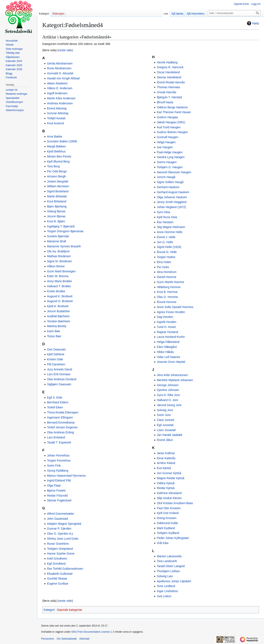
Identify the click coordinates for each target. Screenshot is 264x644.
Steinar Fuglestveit (59, 500)
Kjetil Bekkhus (56, 151)
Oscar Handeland (168, 72)
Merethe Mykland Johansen (175, 380)
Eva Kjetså (164, 468)
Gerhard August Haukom (173, 192)
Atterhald (84, 639)
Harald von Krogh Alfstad (63, 78)
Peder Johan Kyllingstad (173, 538)
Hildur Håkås (165, 352)
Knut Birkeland (56, 201)
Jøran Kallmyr (166, 453)
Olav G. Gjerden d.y (60, 534)
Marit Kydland (166, 528)
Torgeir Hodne (166, 257)
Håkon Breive (56, 266)
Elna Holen (164, 262)
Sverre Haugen (167, 162)
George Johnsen (168, 385)
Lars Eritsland (56, 437)
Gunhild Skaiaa (57, 578)
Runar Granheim (58, 544)
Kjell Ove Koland (168, 513)
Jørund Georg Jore (169, 405)
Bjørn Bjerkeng (57, 206)
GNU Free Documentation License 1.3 (93, 632)
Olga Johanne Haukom (172, 197)
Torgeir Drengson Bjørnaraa (65, 231)
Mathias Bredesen (59, 256)
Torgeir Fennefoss (59, 460)
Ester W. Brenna (58, 276)
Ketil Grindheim (57, 559)
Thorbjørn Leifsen (168, 571)
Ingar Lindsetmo (167, 591)
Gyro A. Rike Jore (168, 395)
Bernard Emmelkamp (61, 422)
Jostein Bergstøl (57, 181)
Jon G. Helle (165, 242)
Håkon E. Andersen (60, 88)
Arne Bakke (54, 136)
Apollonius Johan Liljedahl (174, 581)
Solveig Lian (165, 576)
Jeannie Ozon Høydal (171, 362)
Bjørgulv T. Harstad (169, 97)
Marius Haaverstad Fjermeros (66, 476)
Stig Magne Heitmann (171, 227)
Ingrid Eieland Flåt (59, 480)
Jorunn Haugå (166, 177)
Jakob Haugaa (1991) (171, 122)
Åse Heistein (165, 222)
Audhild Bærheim (58, 316)
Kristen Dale (55, 359)
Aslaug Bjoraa (56, 211)
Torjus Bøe (54, 336)
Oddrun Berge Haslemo (172, 107)
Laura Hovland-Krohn (171, 337)
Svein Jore (164, 415)
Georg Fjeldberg (58, 471)
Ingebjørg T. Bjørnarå (61, 226)
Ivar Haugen (165, 147)
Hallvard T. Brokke (59, 286)
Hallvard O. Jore (167, 400)
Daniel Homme (166, 277)
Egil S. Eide (54, 397)
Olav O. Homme (167, 297)
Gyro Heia (163, 212)
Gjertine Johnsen (168, 390)
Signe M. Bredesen (59, 261)
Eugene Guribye (58, 584)
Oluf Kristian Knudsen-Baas (175, 503)
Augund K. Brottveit (60, 296)
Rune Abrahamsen (59, 68)
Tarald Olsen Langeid (171, 566)
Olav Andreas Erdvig (60, 432)
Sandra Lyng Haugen (171, 157)
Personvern (48, 639)
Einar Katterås (166, 458)
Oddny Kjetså (166, 483)
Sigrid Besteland (58, 191)
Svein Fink (54, 466)
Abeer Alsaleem (57, 83)
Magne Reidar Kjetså (170, 478)
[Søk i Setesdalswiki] (234, 13)
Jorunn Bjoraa (56, 216)
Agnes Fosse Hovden (171, 312)
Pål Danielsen (56, 364)
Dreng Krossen (166, 518)
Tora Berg (53, 166)
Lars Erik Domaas (59, 374)
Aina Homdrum (166, 272)
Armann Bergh (56, 176)
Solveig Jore (165, 410)
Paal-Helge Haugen (170, 152)
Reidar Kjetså (166, 488)
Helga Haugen (166, 142)
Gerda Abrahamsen (60, 63)
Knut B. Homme (167, 292)
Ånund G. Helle (167, 252)
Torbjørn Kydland (168, 533)
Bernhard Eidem (58, 402)
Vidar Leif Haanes (168, 357)
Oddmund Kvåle (167, 523)
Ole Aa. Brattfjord (58, 251)
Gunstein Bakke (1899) (62, 141)
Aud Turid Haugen (169, 127)
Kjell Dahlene (56, 354)
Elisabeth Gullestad (60, 574)
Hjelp (252, 23)
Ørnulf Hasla (165, 102)
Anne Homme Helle (169, 232)
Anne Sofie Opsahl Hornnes (175, 307)
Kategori (49, 610)
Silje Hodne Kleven (169, 498)
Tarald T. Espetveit (59, 442)
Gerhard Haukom (168, 187)
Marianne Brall (56, 241)
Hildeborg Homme (169, 287)
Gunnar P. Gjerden (59, 529)
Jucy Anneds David (59, 369)
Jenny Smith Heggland (172, 202)
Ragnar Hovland (167, 332)
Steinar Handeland (169, 77)
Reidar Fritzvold (57, 496)
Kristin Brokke (56, 291)
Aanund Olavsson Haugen (174, 172)
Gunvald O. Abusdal (60, 73)
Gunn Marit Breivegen (61, 271)
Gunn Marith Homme (170, 282)
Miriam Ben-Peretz (59, 156)
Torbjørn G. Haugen (170, 167)
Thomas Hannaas (168, 87)
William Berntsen (58, 186)
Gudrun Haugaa (167, 117)
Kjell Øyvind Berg (58, 161)
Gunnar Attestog (58, 113)
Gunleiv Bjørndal (58, 236)
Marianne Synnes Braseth (64, 246)
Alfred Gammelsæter (60, 514)
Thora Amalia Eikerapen (63, 412)
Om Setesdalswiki (67, 639)
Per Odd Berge (57, 171)
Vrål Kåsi (163, 543)
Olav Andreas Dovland (62, 379)
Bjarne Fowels (56, 491)
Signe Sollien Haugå (170, 182)
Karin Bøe (53, 331)
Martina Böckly (57, 326)
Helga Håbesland (168, 342)
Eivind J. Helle (166, 237)
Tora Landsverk (167, 561)
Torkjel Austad (56, 118)
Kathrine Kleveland (169, 493)
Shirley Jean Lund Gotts (63, 539)
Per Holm (163, 267)
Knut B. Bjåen (56, 221)
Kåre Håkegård (167, 347)
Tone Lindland (166, 586)
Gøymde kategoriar (69, 610)
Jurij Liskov (164, 596)
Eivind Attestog (57, 108)
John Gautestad (57, 519)
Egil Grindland (56, 564)
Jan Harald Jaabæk (169, 435)
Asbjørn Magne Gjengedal (64, 524)
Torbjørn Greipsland (60, 549)
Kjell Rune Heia (167, 217)
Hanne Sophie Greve (61, 553)
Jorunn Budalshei (58, 311)
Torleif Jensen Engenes (62, 427)
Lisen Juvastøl (166, 430)
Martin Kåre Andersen (61, 98)
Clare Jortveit (165, 420)
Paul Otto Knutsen (169, 508)
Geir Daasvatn (56, 349)
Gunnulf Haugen (167, 137)
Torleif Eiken (55, 407)
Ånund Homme (166, 302)
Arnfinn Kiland (166, 463)
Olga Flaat (54, 485)
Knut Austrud (55, 123)
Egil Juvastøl (165, 425)
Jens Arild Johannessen (172, 375)
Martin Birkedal (57, 196)
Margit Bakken (56, 146)
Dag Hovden (165, 317)
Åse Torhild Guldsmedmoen (65, 569)
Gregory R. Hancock (170, 67)
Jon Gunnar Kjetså (169, 473)
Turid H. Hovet (166, 327)
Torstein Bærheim (58, 321)
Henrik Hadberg (167, 62)
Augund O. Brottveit (60, 301)
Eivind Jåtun (165, 440)
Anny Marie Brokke (59, 281)
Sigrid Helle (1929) (169, 247)
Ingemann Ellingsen (60, 417)
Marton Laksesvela (169, 556)
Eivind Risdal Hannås (171, 82)
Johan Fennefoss (58, 455)
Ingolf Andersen (57, 93)
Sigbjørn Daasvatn (59, 384)
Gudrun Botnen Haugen (172, 132)
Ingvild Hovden (166, 322)
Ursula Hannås (166, 92)
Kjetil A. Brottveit (58, 306)
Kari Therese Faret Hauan (174, 112)
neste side (65, 50)
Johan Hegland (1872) (171, 207)
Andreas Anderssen (60, 103)
